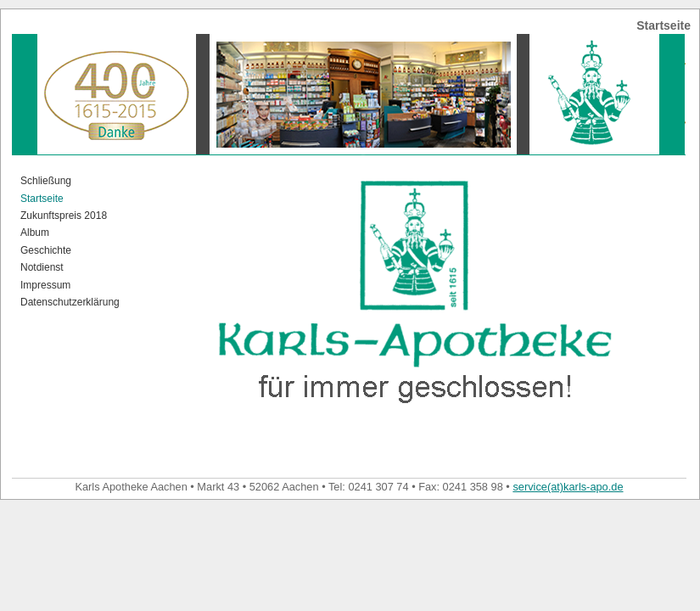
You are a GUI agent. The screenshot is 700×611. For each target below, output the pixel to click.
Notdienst (42, 267)
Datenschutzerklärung (70, 302)
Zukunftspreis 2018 (64, 216)
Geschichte (46, 250)
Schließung (46, 181)
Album (35, 233)
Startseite (42, 199)
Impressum (45, 285)
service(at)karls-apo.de (568, 487)
